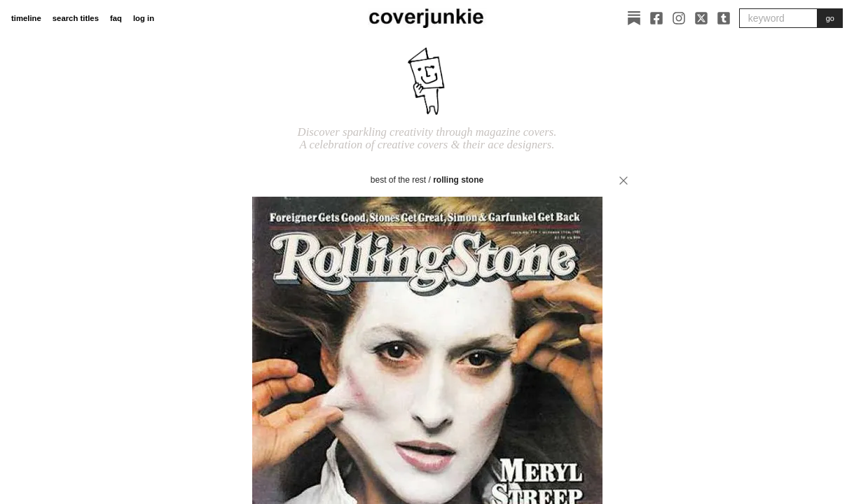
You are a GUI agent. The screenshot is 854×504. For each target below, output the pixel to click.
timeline (26, 18)
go (830, 18)
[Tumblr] (724, 18)
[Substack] (634, 18)
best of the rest (398, 180)
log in (144, 18)
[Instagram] (679, 18)
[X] (701, 18)
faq (116, 18)
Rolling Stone (458, 180)
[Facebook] (656, 18)
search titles (76, 18)
